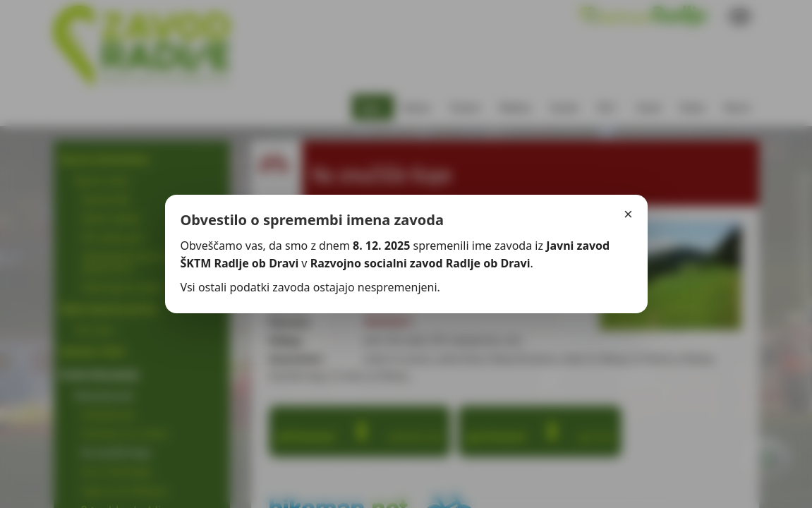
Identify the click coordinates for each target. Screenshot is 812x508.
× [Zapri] (628, 214)
